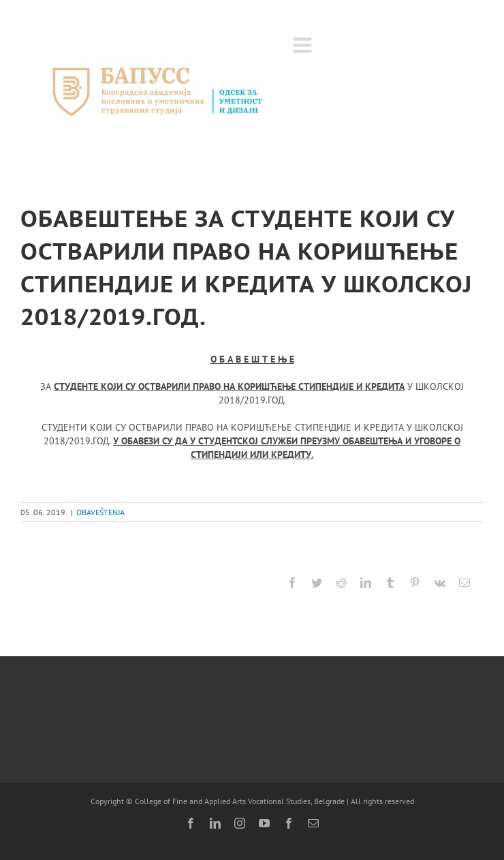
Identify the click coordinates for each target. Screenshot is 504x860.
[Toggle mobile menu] (304, 45)
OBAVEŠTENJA (100, 512)
